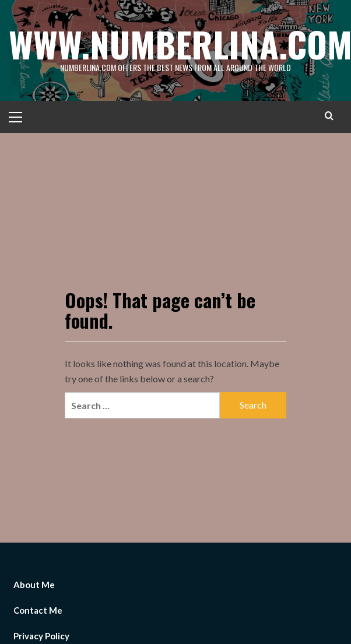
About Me (34, 585)
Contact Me (38, 610)
